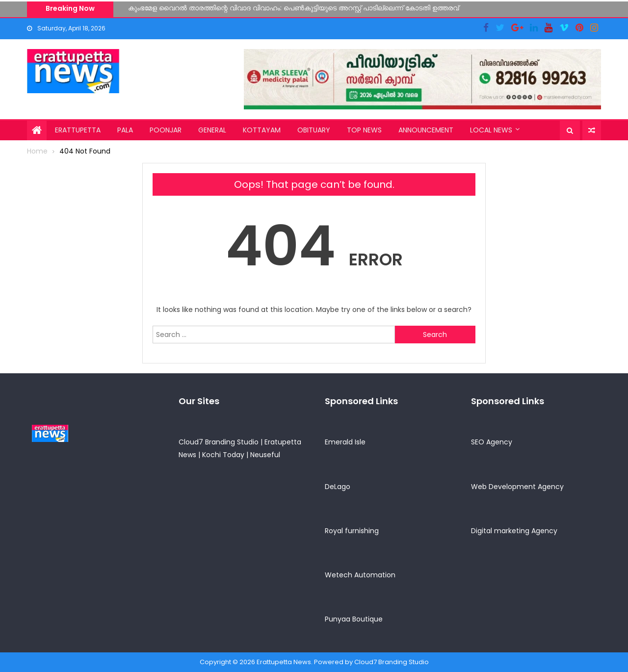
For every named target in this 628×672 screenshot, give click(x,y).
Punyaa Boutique (354, 619)
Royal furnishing (352, 531)
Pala (125, 130)
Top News (364, 130)
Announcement (426, 130)
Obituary (314, 130)
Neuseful (265, 455)
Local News (491, 130)
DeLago (338, 487)
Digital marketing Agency (514, 531)
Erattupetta (78, 130)
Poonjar (166, 130)
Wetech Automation (360, 575)
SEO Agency (492, 442)
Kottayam (262, 130)
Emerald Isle (345, 442)
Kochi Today (223, 455)
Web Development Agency (517, 487)
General (212, 130)
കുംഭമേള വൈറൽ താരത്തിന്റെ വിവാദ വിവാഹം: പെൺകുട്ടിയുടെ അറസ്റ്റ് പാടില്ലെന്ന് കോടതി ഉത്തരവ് (293, 8)
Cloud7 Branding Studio (219, 442)
